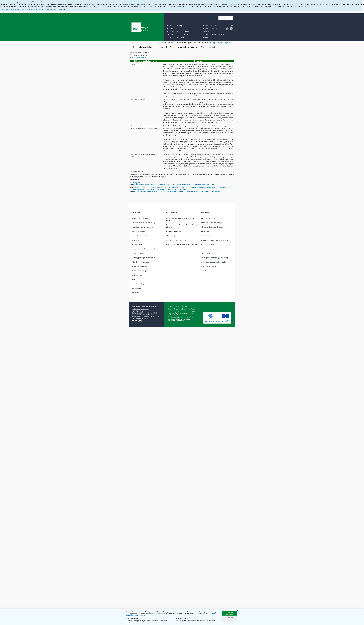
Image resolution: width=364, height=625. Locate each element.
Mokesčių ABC (205, 231)
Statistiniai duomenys (139, 266)
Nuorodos (204, 271)
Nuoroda (62, 9)
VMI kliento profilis (173, 236)
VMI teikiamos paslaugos (175, 231)
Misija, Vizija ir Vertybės (140, 218)
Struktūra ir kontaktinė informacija (144, 223)
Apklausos (135, 293)
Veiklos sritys (136, 240)
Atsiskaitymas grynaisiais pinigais (212, 223)
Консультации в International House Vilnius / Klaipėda (182, 226)
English (215, 43)
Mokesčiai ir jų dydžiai (208, 218)
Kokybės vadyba (137, 245)
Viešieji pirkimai (137, 275)
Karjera (134, 280)
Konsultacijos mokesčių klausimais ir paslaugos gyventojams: (145, 308)
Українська (229, 43)
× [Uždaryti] (360, 2)
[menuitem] (179, 26)
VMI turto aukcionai (207, 245)
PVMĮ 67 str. (137, 183)
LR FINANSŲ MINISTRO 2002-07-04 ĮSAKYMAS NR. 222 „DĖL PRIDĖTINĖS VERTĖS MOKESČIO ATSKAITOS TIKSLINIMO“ (174, 185)
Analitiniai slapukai (181, 618)
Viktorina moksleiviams (208, 236)
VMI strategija (137, 288)
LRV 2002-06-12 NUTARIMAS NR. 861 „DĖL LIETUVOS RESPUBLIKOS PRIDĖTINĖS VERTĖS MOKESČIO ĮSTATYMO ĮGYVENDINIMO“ (177, 191)
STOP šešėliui (205, 253)
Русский (221, 43)
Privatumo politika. (138, 615)
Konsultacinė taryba (139, 284)
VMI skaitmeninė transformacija (177, 240)
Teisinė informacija (138, 231)
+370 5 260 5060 (138, 311)
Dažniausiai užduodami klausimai (212, 227)
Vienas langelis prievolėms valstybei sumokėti (182, 245)
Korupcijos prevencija (139, 253)
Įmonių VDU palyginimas (209, 249)
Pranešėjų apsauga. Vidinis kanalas (144, 258)
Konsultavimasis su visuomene (142, 227)
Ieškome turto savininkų (209, 266)
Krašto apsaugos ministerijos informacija (214, 258)
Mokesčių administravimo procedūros (145, 249)
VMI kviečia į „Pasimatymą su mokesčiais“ (215, 240)
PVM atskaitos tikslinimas (139, 58)
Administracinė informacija (141, 262)
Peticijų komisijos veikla (140, 236)
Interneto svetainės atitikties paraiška (213, 262)
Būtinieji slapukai (132, 618)
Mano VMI (144, 318)
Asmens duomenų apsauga (141, 271)
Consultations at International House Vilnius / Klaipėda (182, 219)
